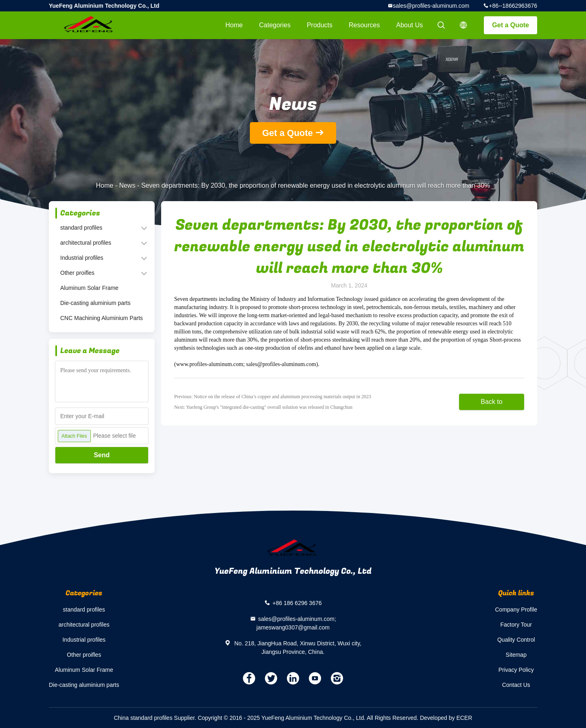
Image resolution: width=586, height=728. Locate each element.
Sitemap (516, 655)
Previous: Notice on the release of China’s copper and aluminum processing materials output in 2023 (273, 397)
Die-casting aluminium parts (95, 303)
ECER (464, 718)
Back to (491, 402)
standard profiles (81, 228)
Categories (275, 25)
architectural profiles (86, 243)
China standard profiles (143, 718)
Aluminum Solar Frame (89, 288)
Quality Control (516, 640)
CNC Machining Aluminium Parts (102, 318)
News (127, 185)
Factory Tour (516, 625)
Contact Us (516, 685)
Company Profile (516, 610)
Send (102, 455)
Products (320, 25)
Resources (364, 25)
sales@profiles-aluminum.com (431, 6)
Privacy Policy (516, 670)
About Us (410, 25)
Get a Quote (511, 25)
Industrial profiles (82, 258)
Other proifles (77, 273)
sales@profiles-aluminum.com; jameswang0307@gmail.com (296, 623)
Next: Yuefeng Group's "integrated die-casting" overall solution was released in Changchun (263, 407)
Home (234, 25)
